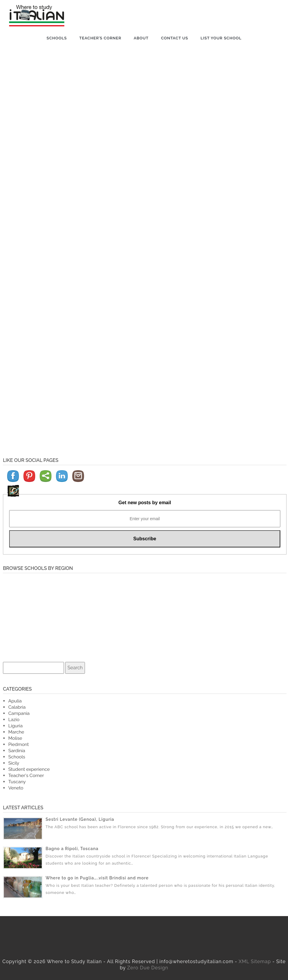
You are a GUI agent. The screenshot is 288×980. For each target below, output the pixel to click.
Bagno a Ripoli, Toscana (72, 849)
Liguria (15, 726)
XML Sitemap (255, 962)
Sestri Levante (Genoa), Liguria (80, 819)
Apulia (15, 701)
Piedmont (18, 744)
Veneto (16, 788)
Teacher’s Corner (100, 38)
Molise (15, 738)
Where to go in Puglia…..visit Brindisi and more (97, 878)
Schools (57, 38)
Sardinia (17, 751)
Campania (19, 713)
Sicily (14, 763)
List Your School (221, 38)
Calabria (17, 707)
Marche (16, 732)
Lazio (14, 719)
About (141, 38)
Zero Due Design (148, 968)
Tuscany (17, 782)
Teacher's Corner (26, 775)
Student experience (29, 769)
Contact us (175, 38)
